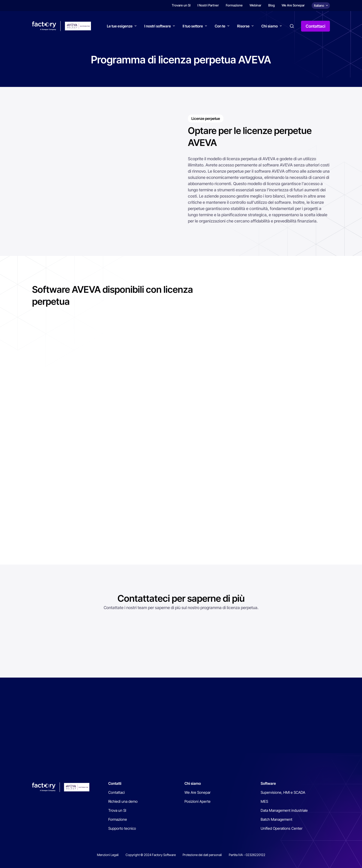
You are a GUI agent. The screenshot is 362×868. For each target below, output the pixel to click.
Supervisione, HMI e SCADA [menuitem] (283, 792)
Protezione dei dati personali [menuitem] (202, 855)
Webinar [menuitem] (255, 5)
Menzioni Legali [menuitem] (108, 855)
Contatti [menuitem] (115, 783)
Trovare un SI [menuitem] (181, 5)
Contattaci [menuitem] (116, 792)
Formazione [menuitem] (234, 5)
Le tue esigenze (120, 26)
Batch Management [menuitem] (276, 819)
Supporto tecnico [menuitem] (122, 828)
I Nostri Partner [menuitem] (208, 5)
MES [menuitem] (264, 801)
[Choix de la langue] (321, 6)
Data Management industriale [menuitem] (284, 810)
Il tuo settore (193, 26)
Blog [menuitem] (271, 5)
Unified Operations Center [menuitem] (282, 828)
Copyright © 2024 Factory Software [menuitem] (151, 855)
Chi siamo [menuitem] (193, 783)
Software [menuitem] (268, 783)
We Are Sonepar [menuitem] (293, 5)
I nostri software (158, 26)
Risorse (243, 26)
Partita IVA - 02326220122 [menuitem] (247, 855)
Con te (220, 26)
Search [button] (292, 26)
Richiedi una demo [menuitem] (123, 801)
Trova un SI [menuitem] (117, 810)
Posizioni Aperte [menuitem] (198, 801)
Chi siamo (270, 26)
